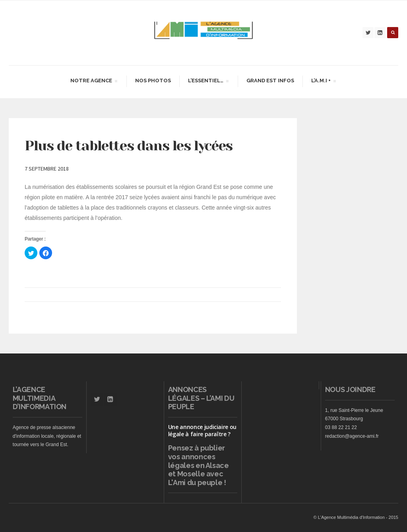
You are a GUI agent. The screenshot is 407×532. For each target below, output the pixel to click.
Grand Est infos (270, 81)
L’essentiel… (208, 82)
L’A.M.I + (323, 82)
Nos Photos (153, 81)
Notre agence (94, 82)
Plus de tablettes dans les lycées (129, 146)
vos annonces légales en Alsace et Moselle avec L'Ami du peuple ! (199, 470)
